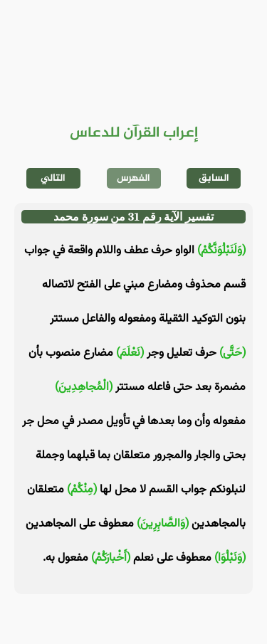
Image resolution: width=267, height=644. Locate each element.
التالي (53, 178)
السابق (214, 178)
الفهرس (133, 178)
